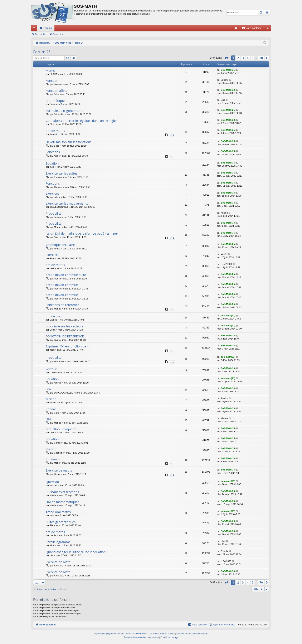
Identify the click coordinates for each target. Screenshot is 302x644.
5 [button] (253, 58)
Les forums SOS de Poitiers (162, 634)
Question (52, 482)
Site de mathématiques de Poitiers (192, 634)
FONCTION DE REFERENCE (65, 336)
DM (48, 419)
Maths (50, 70)
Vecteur (51, 449)
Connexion (58, 34)
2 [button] (238, 58)
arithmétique (55, 101)
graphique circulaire (60, 245)
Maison (51, 399)
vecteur (51, 369)
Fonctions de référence (62, 305)
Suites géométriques (61, 522)
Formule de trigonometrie (64, 111)
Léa (48, 389)
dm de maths (55, 131)
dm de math (55, 316)
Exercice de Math (58, 562)
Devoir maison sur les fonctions (69, 142)
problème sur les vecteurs (65, 326)
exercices (52, 193)
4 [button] (248, 58)
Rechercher (41, 34)
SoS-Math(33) (228, 90)
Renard (51, 409)
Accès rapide (35, 29)
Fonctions (53, 152)
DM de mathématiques (62, 502)
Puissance (53, 459)
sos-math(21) (228, 316)
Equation (52, 379)
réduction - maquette (61, 429)
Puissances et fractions (62, 492)
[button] (226, 58)
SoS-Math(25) (228, 110)
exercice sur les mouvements (67, 203)
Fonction (52, 80)
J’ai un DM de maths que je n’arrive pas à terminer (82, 233)
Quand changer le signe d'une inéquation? (76, 552)
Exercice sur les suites (62, 173)
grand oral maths (58, 512)
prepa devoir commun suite (66, 275)
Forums (48, 28)
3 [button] (243, 58)
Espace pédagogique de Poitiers (109, 634)
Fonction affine (57, 91)
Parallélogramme (58, 542)
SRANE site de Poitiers (137, 634)
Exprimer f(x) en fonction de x (67, 346)
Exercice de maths (59, 470)
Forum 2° (42, 52)
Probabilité (54, 213)
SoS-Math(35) (228, 70)
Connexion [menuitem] (269, 29)
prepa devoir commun (62, 285)
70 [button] (261, 58)
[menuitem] (236, 28)
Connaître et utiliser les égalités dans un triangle (81, 121)
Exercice (52, 255)
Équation (52, 163)
